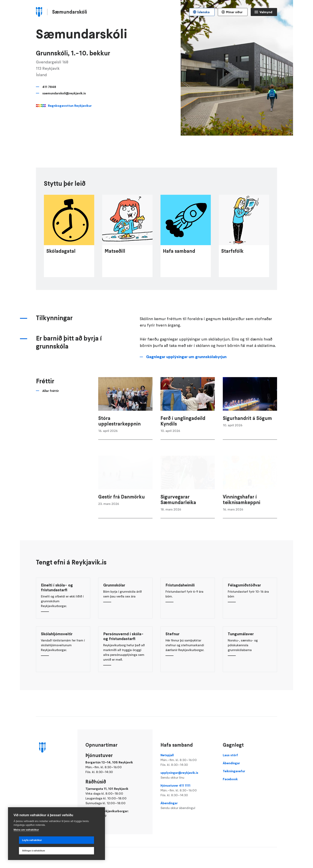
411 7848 (49, 87)
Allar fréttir (51, 408)
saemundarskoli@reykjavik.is (64, 93)
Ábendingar (188, 806)
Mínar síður (234, 12)
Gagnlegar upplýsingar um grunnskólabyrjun (186, 374)
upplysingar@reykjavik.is (188, 775)
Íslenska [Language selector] (204, 12)
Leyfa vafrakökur (27, 851)
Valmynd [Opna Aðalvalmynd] (266, 12)
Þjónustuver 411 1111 (188, 790)
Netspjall (188, 760)
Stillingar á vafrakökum (76, 851)
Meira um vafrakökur (26, 840)
